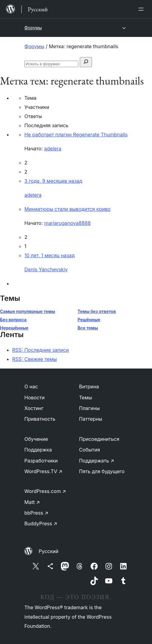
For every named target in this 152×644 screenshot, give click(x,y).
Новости (34, 398)
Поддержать (97, 461)
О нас (31, 387)
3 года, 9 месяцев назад (53, 181)
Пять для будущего (102, 471)
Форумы (33, 28)
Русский (49, 551)
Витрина (89, 387)
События (90, 450)
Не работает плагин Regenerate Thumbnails (76, 135)
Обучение (36, 439)
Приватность (40, 419)
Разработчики (41, 461)
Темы (86, 398)
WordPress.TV (43, 471)
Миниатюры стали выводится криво (67, 209)
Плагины (90, 408)
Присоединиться (99, 439)
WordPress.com (45, 491)
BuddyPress (41, 523)
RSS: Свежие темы (35, 359)
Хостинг (34, 408)
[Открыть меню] (142, 9)
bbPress (36, 513)
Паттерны (91, 419)
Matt (32, 502)
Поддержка (38, 450)
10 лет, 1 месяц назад (49, 255)
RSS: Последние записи (41, 350)
